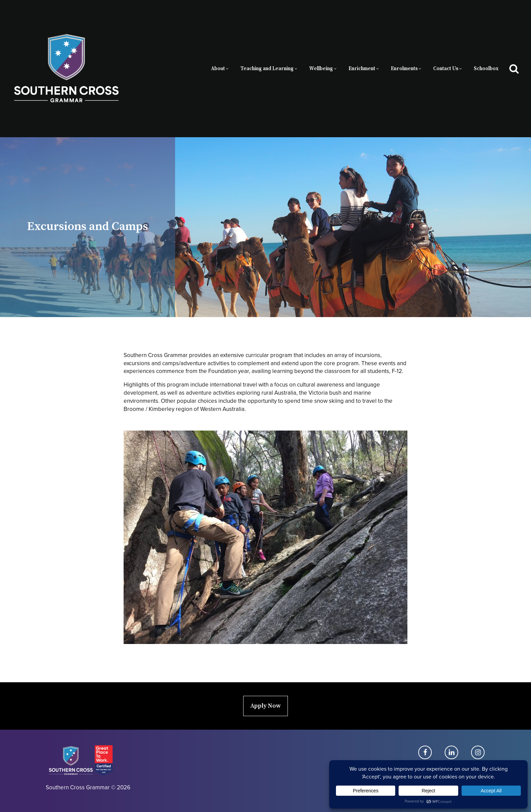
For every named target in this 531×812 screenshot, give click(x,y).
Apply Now (265, 706)
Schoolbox (486, 69)
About (218, 69)
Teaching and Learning (267, 69)
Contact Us (446, 69)
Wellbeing (321, 69)
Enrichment (362, 69)
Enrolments (404, 69)
